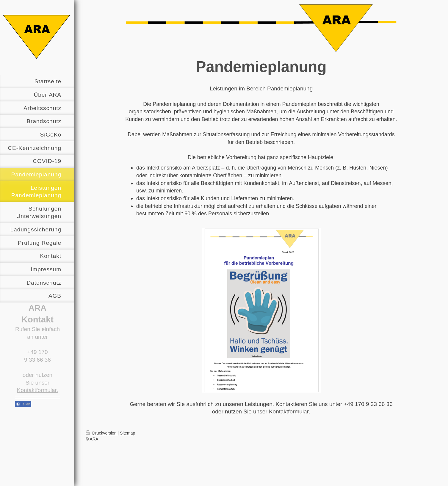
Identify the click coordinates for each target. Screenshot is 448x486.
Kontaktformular (289, 411)
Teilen (23, 404)
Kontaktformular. (37, 390)
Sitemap (127, 433)
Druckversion (102, 433)
